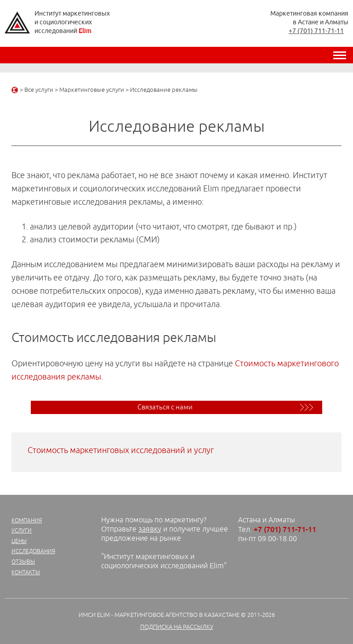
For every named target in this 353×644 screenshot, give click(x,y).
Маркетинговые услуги (92, 90)
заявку (150, 529)
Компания (27, 521)
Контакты (26, 573)
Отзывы (23, 562)
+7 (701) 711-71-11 (316, 31)
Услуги (22, 531)
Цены (19, 541)
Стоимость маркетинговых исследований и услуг (121, 450)
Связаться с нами (165, 407)
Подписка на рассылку (177, 627)
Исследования (33, 552)
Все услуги (39, 90)
